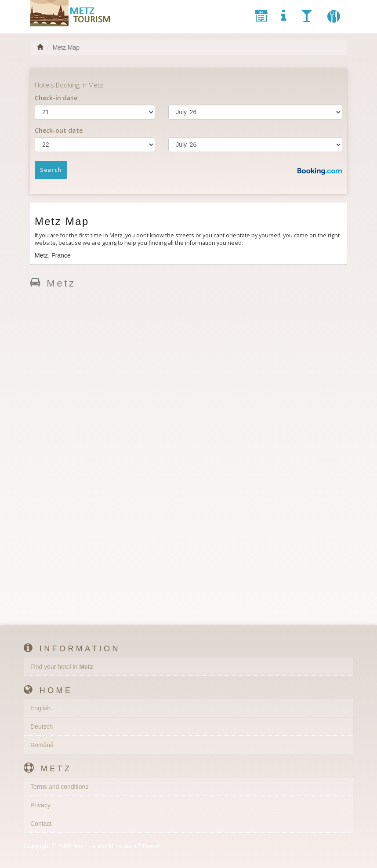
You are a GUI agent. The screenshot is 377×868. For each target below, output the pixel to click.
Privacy (40, 805)
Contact (41, 824)
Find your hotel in (62, 667)
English (40, 708)
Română (42, 745)
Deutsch (42, 726)
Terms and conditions (59, 787)
